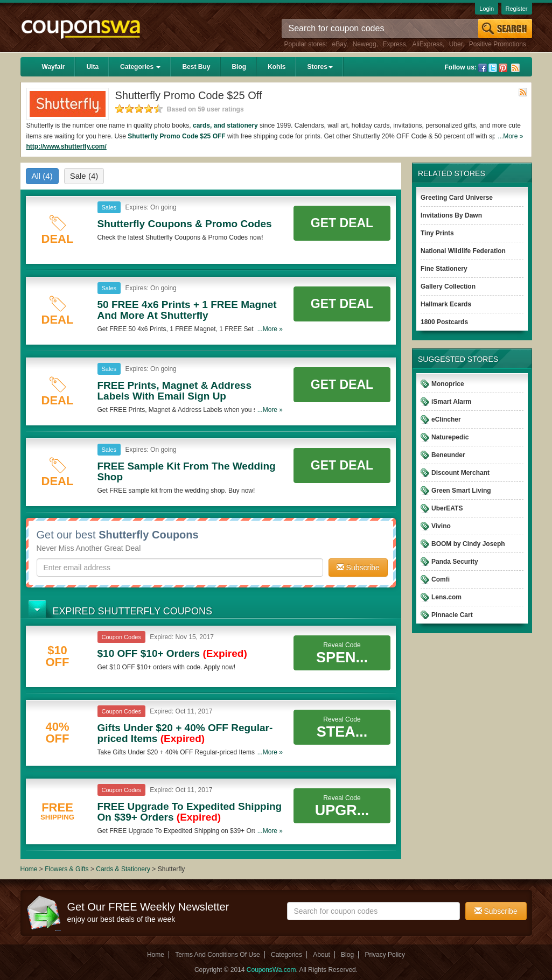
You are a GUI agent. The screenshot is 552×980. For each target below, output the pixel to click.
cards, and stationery (225, 125)
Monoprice (448, 384)
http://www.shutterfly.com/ (67, 146)
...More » (510, 136)
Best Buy (196, 67)
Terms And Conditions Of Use (217, 955)
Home (29, 869)
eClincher (446, 419)
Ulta (92, 67)
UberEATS (447, 508)
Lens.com (446, 597)
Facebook (483, 68)
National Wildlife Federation (463, 251)
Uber (456, 44)
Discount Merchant (460, 473)
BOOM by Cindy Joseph (468, 544)
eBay (339, 44)
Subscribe (358, 568)
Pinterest (503, 68)
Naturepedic (450, 437)
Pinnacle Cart (452, 615)
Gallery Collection (448, 286)
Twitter (493, 68)
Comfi (441, 579)
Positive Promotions (498, 44)
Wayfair (54, 67)
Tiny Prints (437, 233)
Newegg (365, 44)
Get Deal (342, 223)
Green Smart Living (461, 491)
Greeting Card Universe (457, 198)
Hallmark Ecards (446, 304)
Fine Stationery (444, 269)
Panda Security (455, 562)
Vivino (441, 526)
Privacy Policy (385, 955)
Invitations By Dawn (451, 215)
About (321, 955)
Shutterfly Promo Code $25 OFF (176, 136)
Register (517, 9)
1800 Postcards (444, 322)
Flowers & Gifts (68, 869)
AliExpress (427, 44)
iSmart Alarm (451, 402)
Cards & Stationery (124, 869)
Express (394, 44)
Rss (515, 68)
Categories (140, 67)
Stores (320, 67)
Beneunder (448, 455)
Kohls (277, 67)
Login (487, 9)
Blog (239, 67)
